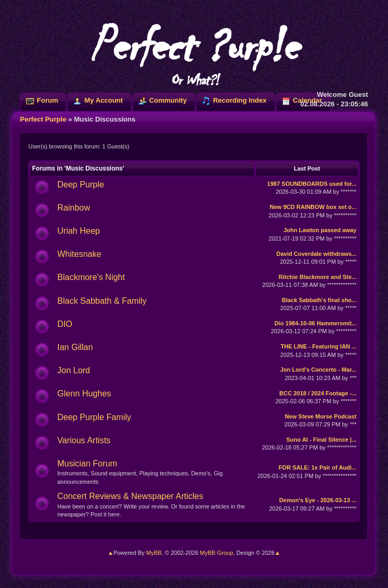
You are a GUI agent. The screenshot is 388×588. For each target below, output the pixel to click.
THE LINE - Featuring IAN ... (319, 346)
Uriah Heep (79, 231)
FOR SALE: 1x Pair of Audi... (318, 467)
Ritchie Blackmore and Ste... (318, 277)
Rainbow (74, 208)
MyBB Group (216, 553)
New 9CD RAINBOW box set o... (313, 207)
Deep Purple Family (94, 417)
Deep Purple (81, 185)
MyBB (154, 553)
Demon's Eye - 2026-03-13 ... (318, 500)
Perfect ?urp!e (194, 53)
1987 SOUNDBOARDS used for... (312, 184)
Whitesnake (79, 254)
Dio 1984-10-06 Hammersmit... (315, 323)
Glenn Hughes (84, 393)
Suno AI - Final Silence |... (321, 440)
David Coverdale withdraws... (316, 254)
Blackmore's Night (91, 277)
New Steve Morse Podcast (321, 416)
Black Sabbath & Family (102, 301)
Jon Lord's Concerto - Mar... (318, 370)
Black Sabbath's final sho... (319, 300)
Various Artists (84, 440)
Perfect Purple (43, 119)
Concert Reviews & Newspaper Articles (130, 496)
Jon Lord (74, 370)
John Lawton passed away (320, 230)
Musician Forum (87, 464)
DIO (65, 324)
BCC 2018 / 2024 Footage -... (318, 393)
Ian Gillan (75, 347)
